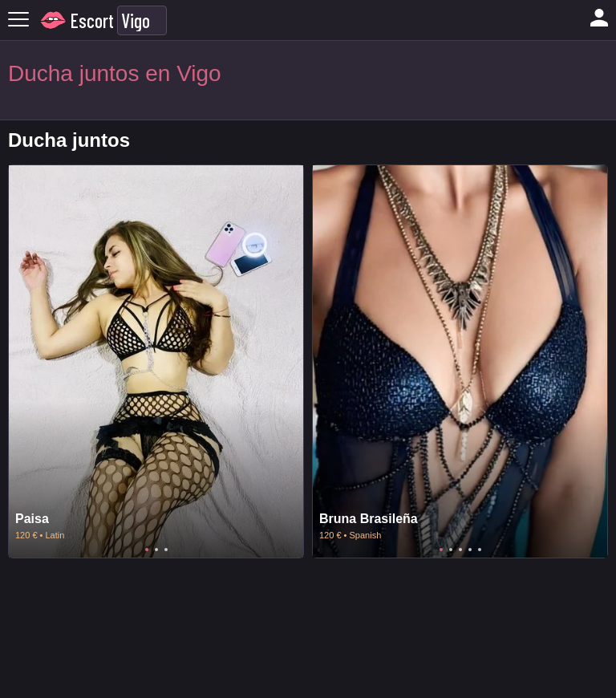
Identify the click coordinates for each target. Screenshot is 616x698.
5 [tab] (480, 550)
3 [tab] (166, 550)
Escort (92, 20)
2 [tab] (156, 550)
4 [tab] (470, 550)
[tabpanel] (156, 361)
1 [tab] (147, 550)
